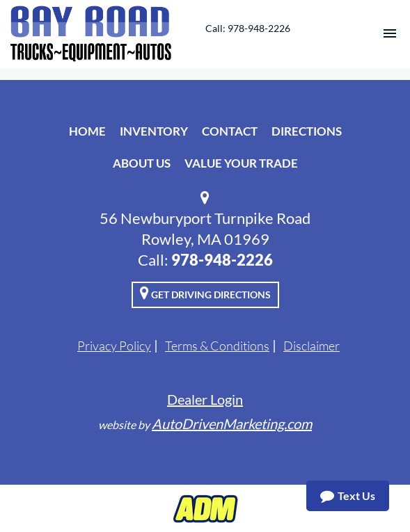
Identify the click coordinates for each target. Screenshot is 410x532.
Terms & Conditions (217, 346)
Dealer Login (205, 399)
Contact (230, 131)
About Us (142, 163)
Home (87, 131)
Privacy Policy (114, 346)
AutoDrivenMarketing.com (232, 424)
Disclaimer (312, 346)
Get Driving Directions (205, 293)
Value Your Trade (241, 163)
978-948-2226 (222, 260)
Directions (307, 131)
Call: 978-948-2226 (248, 28)
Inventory (154, 131)
